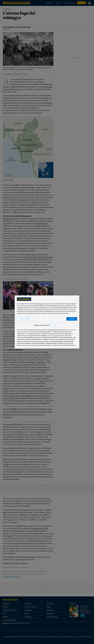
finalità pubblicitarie (37, 342)
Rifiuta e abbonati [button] (25, 319)
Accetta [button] (72, 319)
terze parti (54, 336)
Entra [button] (56, 325)
